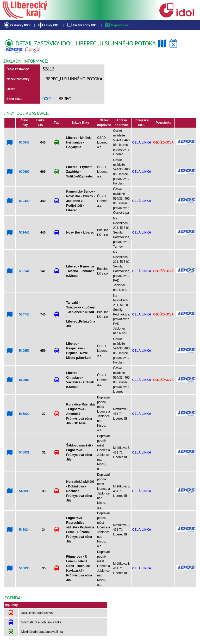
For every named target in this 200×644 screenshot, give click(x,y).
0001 (47, 99)
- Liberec (61, 99)
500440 (24, 201)
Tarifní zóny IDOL (82, 25)
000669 (24, 172)
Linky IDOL (49, 25)
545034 (24, 530)
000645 (24, 142)
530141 (24, 271)
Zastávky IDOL (17, 25)
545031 (24, 452)
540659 (24, 351)
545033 (24, 491)
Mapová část (117, 25)
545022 (24, 414)
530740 (24, 314)
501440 (24, 232)
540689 (24, 380)
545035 (24, 568)
